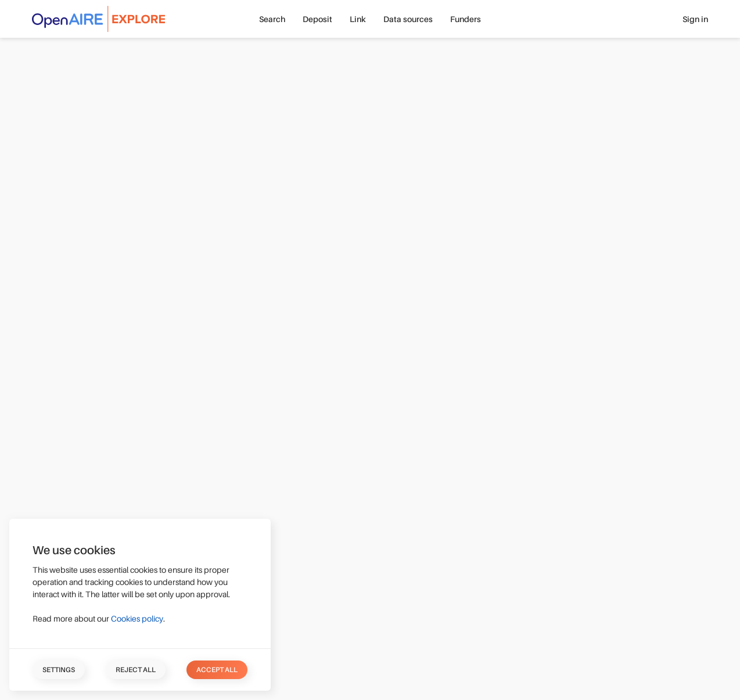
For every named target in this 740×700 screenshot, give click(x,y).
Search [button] (272, 19)
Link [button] (358, 19)
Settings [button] (59, 670)
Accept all (217, 670)
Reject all (136, 670)
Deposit (317, 19)
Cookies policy (137, 619)
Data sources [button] (408, 19)
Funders (466, 19)
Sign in (695, 19)
